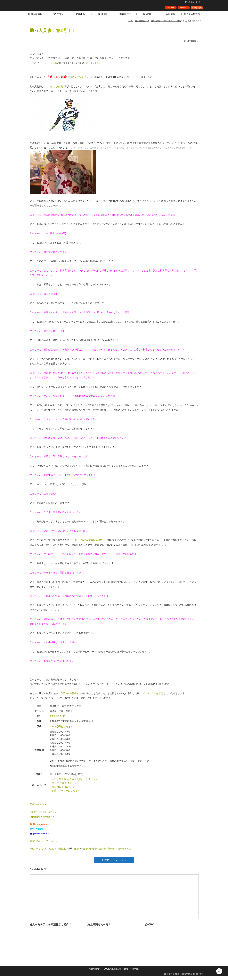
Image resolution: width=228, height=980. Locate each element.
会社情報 (170, 18)
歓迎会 (93, 852)
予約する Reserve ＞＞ (114, 864)
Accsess (184, 9)
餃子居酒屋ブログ (193, 18)
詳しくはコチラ (94, 67)
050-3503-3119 (58, 720)
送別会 (102, 852)
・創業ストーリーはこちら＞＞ (66, 794)
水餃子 (85, 852)
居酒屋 (62, 852)
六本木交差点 (49, 852)
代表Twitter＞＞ (38, 808)
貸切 (129, 852)
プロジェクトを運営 (153, 697)
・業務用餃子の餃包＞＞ (62, 791)
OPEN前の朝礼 (69, 697)
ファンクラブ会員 (54, 90)
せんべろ (36, 852)
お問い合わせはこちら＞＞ (44, 845)
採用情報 (103, 18)
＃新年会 (120, 852)
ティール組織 (51, 67)
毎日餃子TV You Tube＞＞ (43, 816)
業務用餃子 (125, 18)
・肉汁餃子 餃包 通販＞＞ (63, 787)
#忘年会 (110, 852)
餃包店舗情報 (35, 18)
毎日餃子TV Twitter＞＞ (42, 820)
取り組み (80, 18)
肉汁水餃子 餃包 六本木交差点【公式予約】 (184, 978)
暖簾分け (148, 18)
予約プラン (58, 18)
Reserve (171, 9)
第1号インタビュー (81, 81)
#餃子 (76, 852)
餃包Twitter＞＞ (38, 833)
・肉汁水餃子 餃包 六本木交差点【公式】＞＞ (74, 783)
